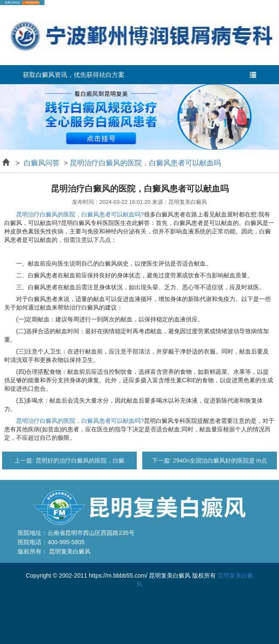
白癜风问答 (41, 163)
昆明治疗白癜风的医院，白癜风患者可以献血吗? (80, 214)
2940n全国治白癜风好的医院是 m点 (219, 460)
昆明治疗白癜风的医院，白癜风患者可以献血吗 (145, 163)
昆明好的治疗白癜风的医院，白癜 (79, 460)
